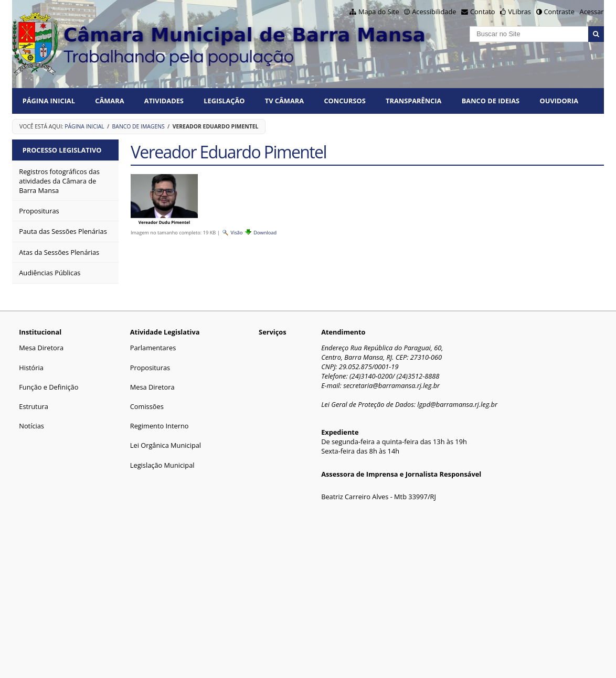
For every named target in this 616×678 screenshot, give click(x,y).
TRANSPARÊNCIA (413, 101)
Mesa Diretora (41, 348)
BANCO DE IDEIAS (491, 101)
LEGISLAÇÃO (224, 101)
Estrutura (34, 406)
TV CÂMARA (284, 101)
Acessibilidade (434, 12)
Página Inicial (49, 101)
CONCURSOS (344, 101)
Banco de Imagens (139, 126)
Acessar (592, 12)
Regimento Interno (160, 426)
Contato (483, 12)
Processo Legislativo (62, 150)
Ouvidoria (559, 101)
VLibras (519, 12)
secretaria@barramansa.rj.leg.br (391, 385)
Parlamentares (153, 348)
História (31, 368)
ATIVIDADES (164, 101)
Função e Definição (49, 387)
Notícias (31, 426)
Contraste (559, 12)
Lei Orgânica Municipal (166, 445)
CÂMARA (109, 101)
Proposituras (150, 368)
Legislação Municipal (162, 465)
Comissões (147, 406)
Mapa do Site (379, 12)
